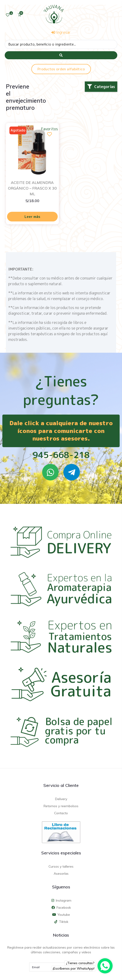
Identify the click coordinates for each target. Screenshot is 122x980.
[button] (101, 87)
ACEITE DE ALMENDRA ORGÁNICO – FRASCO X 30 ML (32, 188)
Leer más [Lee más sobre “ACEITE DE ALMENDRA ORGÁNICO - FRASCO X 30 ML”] (32, 217)
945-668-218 (61, 455)
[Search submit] (61, 55)
